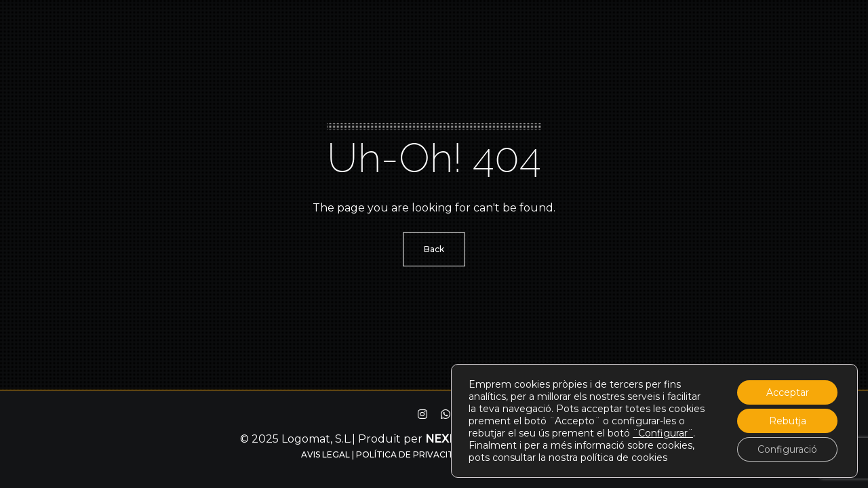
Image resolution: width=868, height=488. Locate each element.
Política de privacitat (411, 454)
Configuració (787, 449)
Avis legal (325, 454)
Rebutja (788, 421)
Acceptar (788, 392)
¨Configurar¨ (663, 433)
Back (434, 249)
